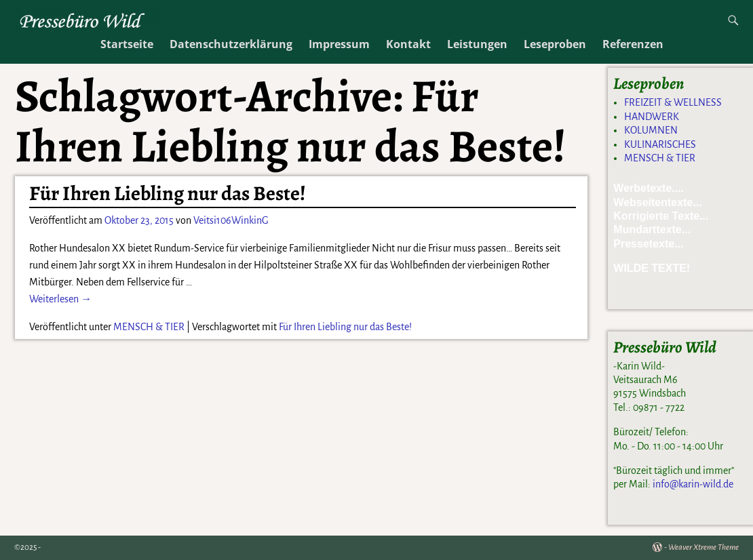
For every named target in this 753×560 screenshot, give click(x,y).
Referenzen (633, 44)
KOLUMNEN (651, 130)
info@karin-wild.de (693, 484)
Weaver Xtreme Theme (703, 547)
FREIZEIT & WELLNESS (673, 102)
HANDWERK (652, 117)
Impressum (339, 44)
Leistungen (477, 44)
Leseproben (555, 44)
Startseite (127, 44)
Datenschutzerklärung (231, 44)
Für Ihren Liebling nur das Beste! (168, 193)
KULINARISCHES (660, 144)
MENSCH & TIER (149, 327)
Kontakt (408, 44)
